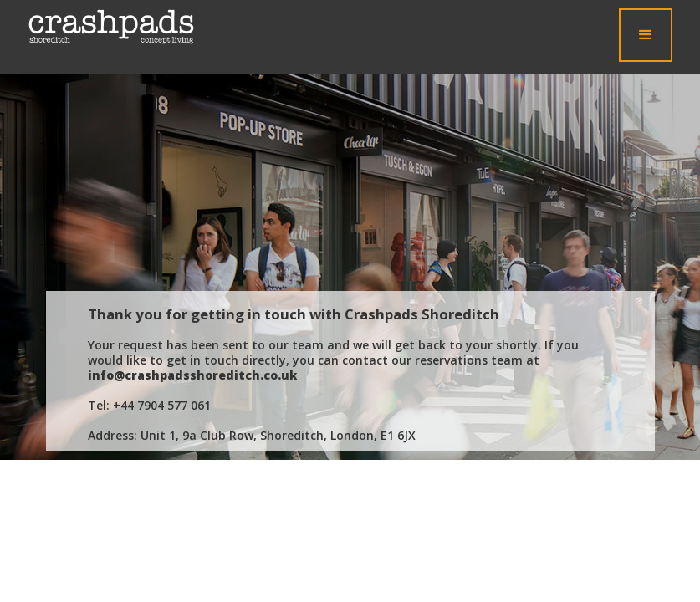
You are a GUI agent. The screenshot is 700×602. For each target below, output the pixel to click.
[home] (111, 27)
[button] (646, 35)
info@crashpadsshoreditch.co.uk (192, 375)
